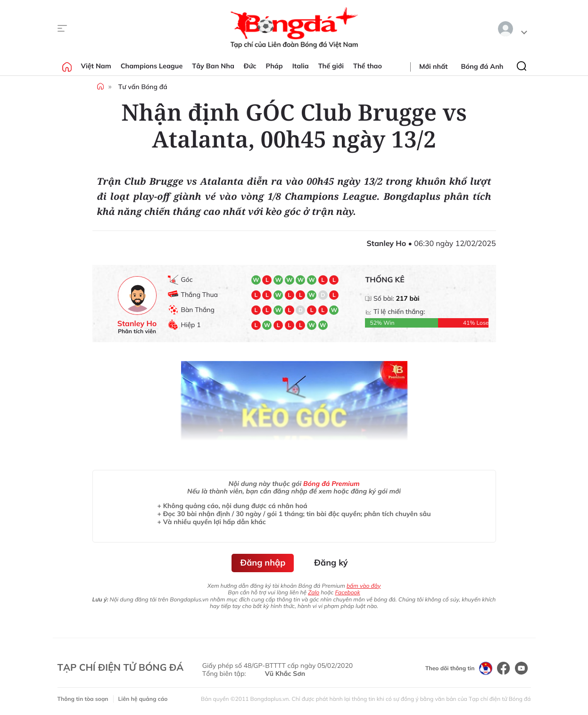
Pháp (274, 66)
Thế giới (331, 66)
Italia (301, 66)
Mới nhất (433, 66)
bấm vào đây (364, 586)
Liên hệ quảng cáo (143, 699)
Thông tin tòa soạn (83, 699)
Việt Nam (96, 66)
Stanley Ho (137, 324)
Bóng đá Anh (482, 66)
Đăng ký (331, 563)
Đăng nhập (263, 563)
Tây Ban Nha (213, 66)
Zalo (314, 592)
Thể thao (368, 66)
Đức (250, 66)
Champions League (152, 66)
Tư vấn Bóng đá (143, 87)
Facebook (347, 592)
